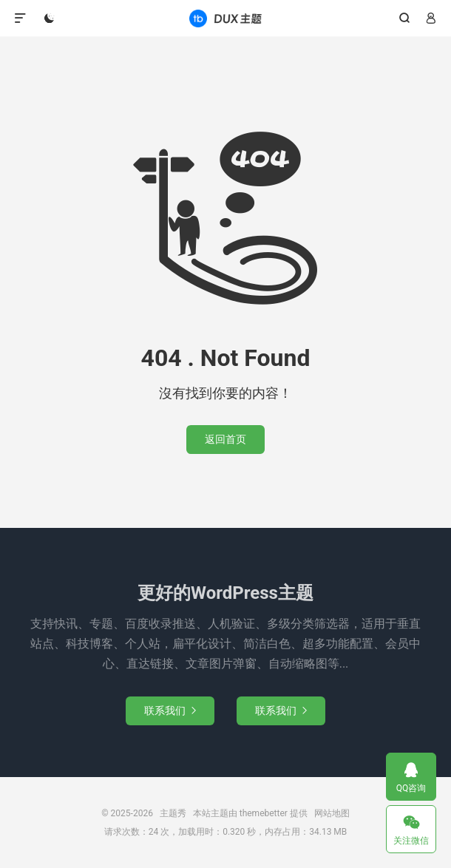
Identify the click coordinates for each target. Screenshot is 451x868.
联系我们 (170, 711)
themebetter (264, 813)
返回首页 (225, 439)
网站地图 (332, 813)
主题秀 (225, 18)
